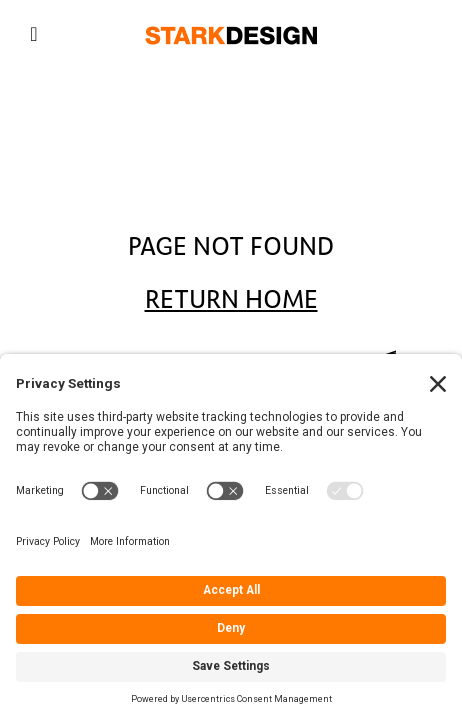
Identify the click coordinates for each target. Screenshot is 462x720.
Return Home (231, 300)
